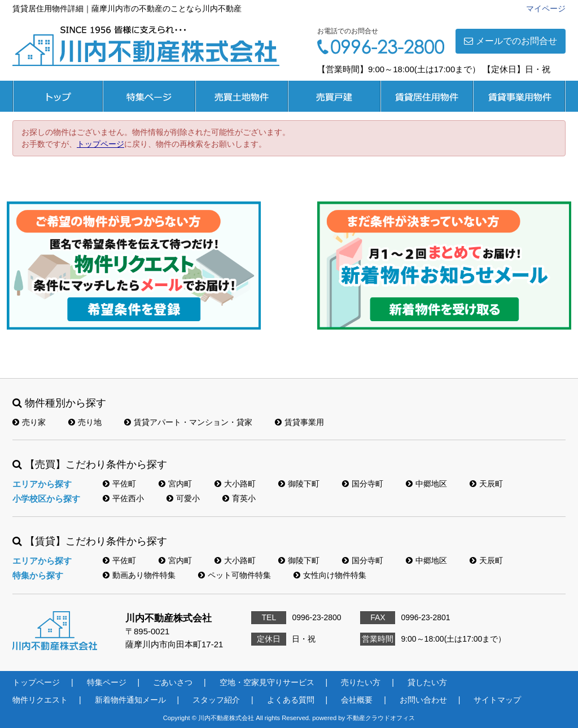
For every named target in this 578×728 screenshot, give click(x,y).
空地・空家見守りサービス (267, 682)
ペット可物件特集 (235, 575)
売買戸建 (334, 96)
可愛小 (183, 498)
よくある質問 (291, 700)
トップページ (58, 96)
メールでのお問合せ (511, 41)
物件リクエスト (40, 700)
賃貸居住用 (427, 96)
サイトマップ (497, 700)
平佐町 (119, 484)
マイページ (546, 8)
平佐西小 (123, 498)
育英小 (239, 498)
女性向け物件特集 (330, 575)
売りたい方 (361, 682)
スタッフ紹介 (216, 700)
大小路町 (235, 484)
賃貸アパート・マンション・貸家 (188, 422)
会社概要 (357, 700)
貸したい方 (427, 682)
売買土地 (242, 96)
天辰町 (486, 484)
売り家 (29, 422)
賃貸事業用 (519, 96)
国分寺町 (363, 484)
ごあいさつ (173, 682)
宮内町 (175, 484)
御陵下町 (299, 484)
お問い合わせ (423, 700)
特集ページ (149, 96)
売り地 (85, 422)
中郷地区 (426, 484)
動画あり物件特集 (139, 575)
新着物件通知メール (130, 700)
